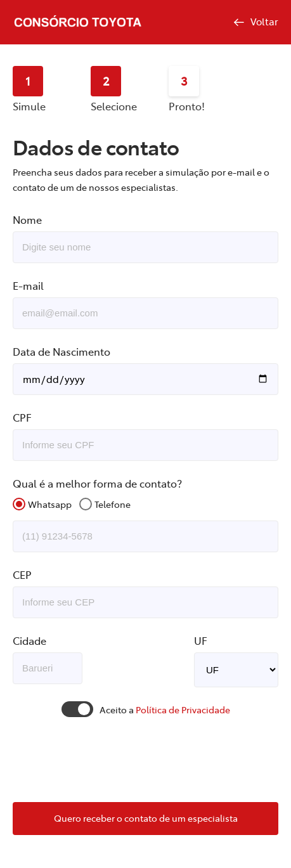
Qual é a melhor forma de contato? (97, 483)
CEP (22, 574)
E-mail (28, 285)
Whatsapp (50, 504)
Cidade (29, 640)
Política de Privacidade (183, 709)
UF (201, 640)
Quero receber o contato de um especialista (146, 818)
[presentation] (146, 761)
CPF (22, 417)
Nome (27, 219)
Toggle (77, 709)
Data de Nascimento (61, 351)
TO (236, 670)
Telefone (113, 504)
